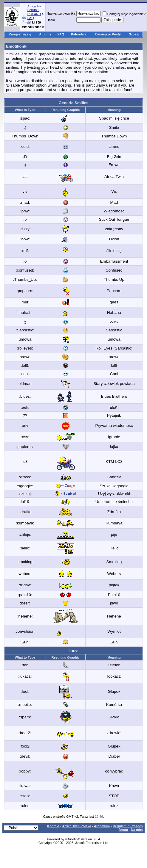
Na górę (137, 830)
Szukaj (134, 34)
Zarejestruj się (20, 34)
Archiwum (102, 826)
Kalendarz (79, 34)
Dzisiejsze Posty (108, 34)
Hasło (51, 20)
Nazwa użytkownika (61, 13)
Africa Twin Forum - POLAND (35, 10)
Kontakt (53, 826)
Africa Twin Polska (77, 826)
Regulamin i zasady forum (128, 828)
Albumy (45, 34)
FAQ (31, 18)
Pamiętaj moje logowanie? (124, 14)
